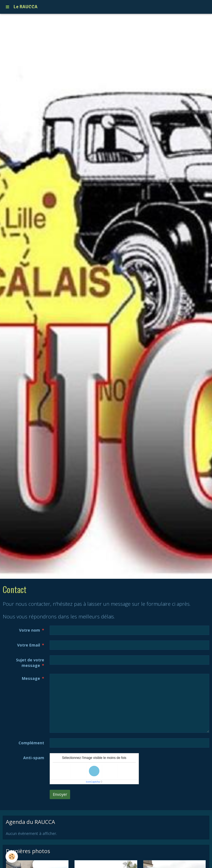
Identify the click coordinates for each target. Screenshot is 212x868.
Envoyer (60, 794)
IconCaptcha (93, 782)
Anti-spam (34, 758)
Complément (31, 743)
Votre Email (29, 645)
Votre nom (30, 630)
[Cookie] (12, 857)
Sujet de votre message (30, 663)
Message (31, 678)
